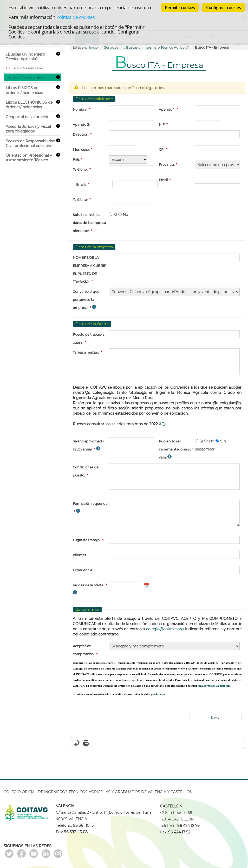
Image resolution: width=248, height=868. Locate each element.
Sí (115, 215)
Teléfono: (80, 200)
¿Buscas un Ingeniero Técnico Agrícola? (156, 47)
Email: (81, 185)
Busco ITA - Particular (26, 68)
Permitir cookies (180, 8)
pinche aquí (158, 694)
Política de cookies (75, 17)
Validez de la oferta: (88, 585)
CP (161, 150)
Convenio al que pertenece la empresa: (86, 300)
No (126, 215)
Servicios (111, 47)
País (76, 159)
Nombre (80, 110)
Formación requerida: (90, 504)
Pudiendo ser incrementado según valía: (176, 449)
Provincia (166, 165)
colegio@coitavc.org (165, 629)
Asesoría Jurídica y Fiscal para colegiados (28, 129)
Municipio (81, 150)
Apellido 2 (81, 125)
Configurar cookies (223, 8)
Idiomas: (80, 555)
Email (163, 180)
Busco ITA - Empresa (26, 77)
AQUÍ (164, 424)
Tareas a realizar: (86, 352)
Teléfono (80, 170)
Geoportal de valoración (28, 117)
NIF (162, 125)
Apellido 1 (167, 110)
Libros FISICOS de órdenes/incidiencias (24, 90)
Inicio (93, 47)
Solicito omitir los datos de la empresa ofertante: (89, 223)
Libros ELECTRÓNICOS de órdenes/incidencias (29, 105)
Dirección (81, 134)
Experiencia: (83, 570)
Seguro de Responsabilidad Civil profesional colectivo (30, 143)
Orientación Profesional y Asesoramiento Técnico (29, 158)
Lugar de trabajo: (87, 540)
